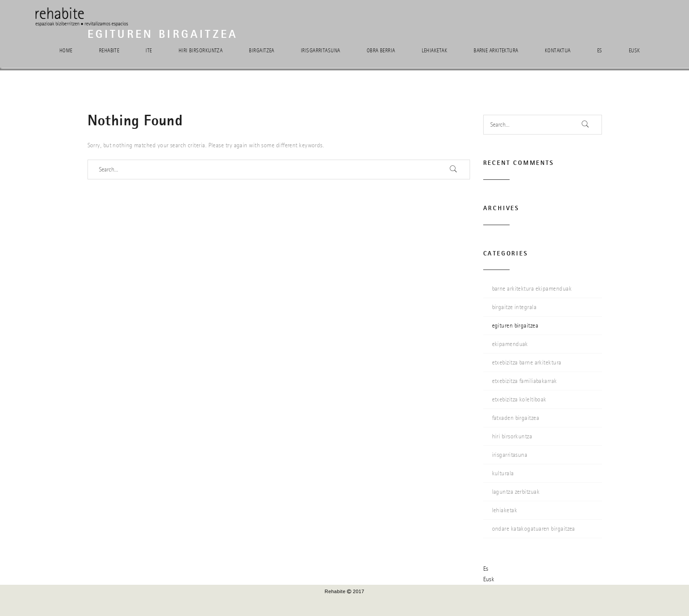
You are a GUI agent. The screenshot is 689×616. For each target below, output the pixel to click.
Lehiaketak (435, 51)
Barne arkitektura (496, 51)
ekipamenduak (510, 344)
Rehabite (109, 51)
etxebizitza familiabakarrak (525, 381)
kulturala (503, 473)
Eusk (634, 51)
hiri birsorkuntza (512, 436)
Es (600, 51)
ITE (149, 51)
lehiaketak (505, 510)
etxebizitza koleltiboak (519, 399)
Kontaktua (558, 51)
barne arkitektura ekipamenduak (532, 289)
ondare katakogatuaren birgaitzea (534, 529)
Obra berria (381, 51)
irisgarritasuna (510, 455)
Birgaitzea (262, 51)
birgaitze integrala (514, 307)
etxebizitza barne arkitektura (527, 363)
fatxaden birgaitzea (516, 418)
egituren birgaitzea (515, 326)
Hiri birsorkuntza (201, 51)
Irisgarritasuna (321, 51)
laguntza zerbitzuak (516, 492)
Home (66, 51)
